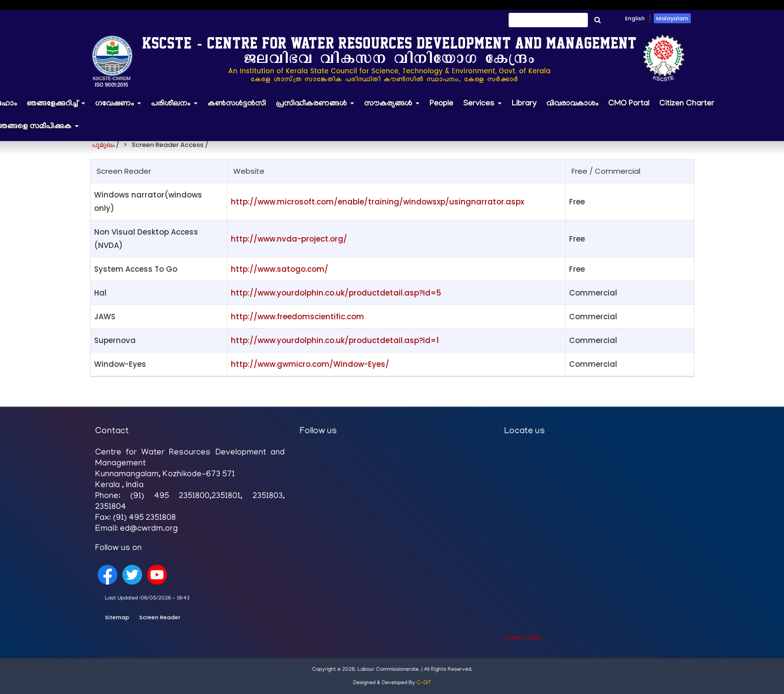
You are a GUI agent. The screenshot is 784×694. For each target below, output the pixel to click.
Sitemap (117, 617)
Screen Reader (160, 617)
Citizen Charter (687, 104)
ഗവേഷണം (121, 109)
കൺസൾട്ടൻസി (237, 104)
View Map (523, 639)
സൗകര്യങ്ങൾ (394, 109)
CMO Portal (629, 104)
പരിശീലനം (177, 109)
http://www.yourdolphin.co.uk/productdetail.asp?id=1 (335, 340)
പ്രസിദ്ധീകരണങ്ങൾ (317, 109)
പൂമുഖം (103, 145)
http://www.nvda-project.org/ (289, 239)
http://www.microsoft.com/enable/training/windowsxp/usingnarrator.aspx (377, 202)
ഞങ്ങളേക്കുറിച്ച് (58, 109)
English (635, 18)
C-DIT (424, 683)
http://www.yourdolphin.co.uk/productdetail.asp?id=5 (336, 293)
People (441, 104)
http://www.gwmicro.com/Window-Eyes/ (310, 364)
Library (524, 104)
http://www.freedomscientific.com (297, 317)
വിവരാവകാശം (572, 104)
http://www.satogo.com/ (280, 269)
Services (485, 109)
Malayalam (672, 18)
